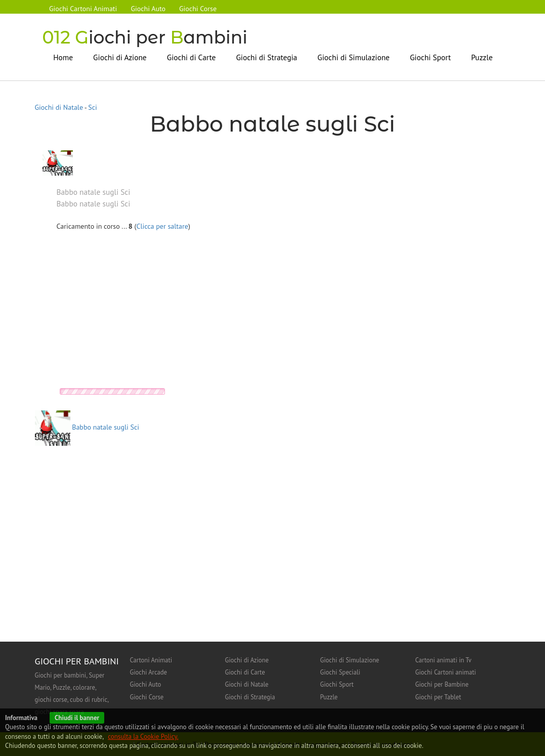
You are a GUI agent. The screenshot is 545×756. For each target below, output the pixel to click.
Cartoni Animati (151, 659)
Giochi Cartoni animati (446, 672)
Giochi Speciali (340, 672)
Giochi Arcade (149, 672)
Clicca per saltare (162, 226)
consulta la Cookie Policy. (143, 737)
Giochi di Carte (192, 57)
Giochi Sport (430, 57)
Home (63, 57)
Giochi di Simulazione (353, 57)
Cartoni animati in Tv (444, 659)
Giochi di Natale (59, 107)
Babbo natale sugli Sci (87, 427)
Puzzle (482, 57)
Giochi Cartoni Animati (83, 9)
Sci (93, 107)
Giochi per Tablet (438, 696)
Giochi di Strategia (266, 57)
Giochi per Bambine (442, 684)
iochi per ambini (146, 37)
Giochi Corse (199, 9)
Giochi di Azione (120, 57)
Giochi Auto (149, 9)
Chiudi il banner (77, 718)
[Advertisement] (142, 312)
